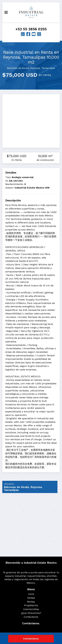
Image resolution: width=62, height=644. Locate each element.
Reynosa (35, 68)
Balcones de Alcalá (18, 68)
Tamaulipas (48, 68)
